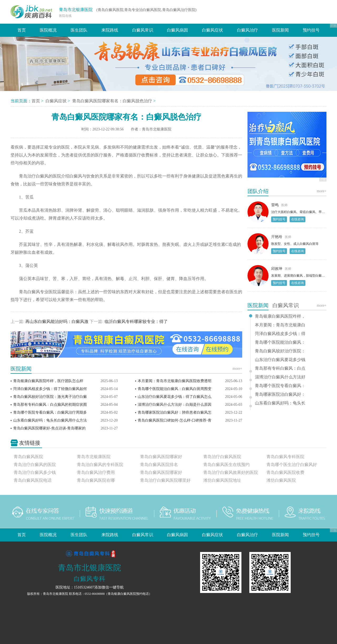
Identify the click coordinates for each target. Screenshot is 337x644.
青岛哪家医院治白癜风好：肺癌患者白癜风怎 (175, 412)
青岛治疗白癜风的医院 (35, 465)
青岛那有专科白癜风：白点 (280, 368)
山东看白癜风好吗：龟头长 (280, 403)
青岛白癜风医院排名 (159, 465)
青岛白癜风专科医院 (285, 457)
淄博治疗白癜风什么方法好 (280, 377)
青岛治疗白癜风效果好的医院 (231, 472)
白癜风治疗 (247, 30)
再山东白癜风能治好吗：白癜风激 (57, 321)
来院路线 (110, 30)
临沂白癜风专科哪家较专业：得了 (136, 321)
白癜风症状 (212, 30)
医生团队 (79, 30)
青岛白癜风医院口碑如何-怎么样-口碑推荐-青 (175, 420)
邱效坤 (277, 269)
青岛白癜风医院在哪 (96, 480)
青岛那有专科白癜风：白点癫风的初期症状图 (50, 405)
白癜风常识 (143, 30)
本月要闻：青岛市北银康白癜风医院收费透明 (175, 381)
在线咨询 (298, 219)
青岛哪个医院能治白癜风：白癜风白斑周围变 (175, 389)
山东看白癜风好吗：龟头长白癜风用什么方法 (50, 420)
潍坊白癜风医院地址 (222, 480)
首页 (22, 30)
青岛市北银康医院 (76, 10)
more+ (237, 369)
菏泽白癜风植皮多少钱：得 (280, 334)
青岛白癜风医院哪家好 (161, 457)
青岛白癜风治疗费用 (96, 472)
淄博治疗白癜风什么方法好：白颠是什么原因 (175, 405)
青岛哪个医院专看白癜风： (280, 386)
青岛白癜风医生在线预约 (226, 465)
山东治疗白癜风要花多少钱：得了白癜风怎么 (175, 397)
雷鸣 (275, 205)
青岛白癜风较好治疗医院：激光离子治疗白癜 (50, 397)
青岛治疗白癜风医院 (222, 457)
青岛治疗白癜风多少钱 (35, 472)
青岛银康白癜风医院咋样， (280, 316)
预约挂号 (311, 30)
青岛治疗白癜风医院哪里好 (165, 480)
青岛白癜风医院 (28, 457)
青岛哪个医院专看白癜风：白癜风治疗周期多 (50, 412)
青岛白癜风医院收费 (285, 472)
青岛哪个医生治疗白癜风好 (292, 465)
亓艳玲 (277, 237)
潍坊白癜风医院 (281, 480)
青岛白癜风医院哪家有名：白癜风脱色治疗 (113, 101)
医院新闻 (280, 30)
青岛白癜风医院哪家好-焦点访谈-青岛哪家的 (49, 428)
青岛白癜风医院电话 (33, 480)
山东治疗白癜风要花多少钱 (280, 360)
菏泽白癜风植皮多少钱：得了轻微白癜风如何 (50, 389)
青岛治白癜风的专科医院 (100, 465)
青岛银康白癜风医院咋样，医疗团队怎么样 (48, 381)
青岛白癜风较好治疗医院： (280, 351)
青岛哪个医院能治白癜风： (280, 342)
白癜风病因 (177, 30)
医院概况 (48, 30)
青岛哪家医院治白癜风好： (280, 394)
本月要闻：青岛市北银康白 (280, 325)
